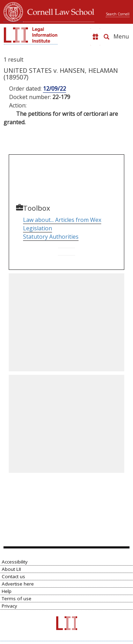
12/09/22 (54, 89)
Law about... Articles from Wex (62, 220)
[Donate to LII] (95, 37)
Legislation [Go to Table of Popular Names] (38, 228)
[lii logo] (31, 35)
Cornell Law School (59, 11)
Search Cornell (118, 14)
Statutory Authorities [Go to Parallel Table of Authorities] (51, 237)
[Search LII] (106, 37)
